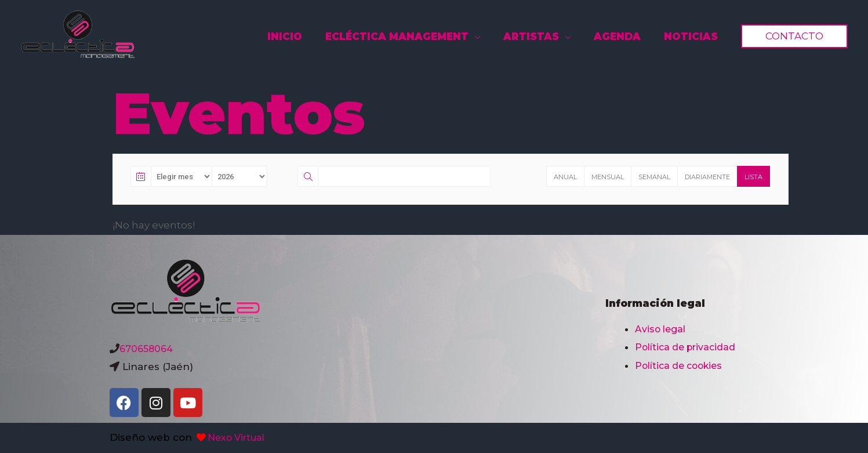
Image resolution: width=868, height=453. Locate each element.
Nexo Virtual (233, 437)
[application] (495, 37)
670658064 (148, 349)
